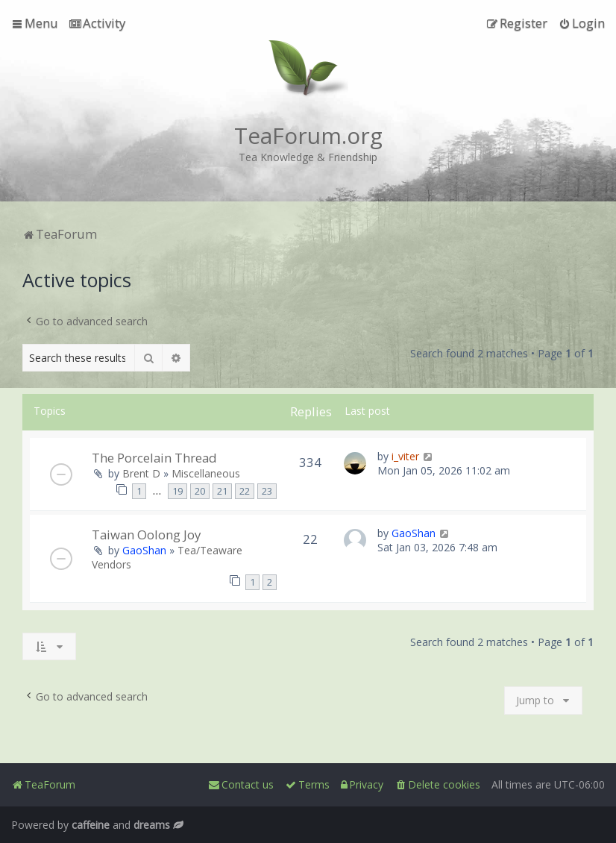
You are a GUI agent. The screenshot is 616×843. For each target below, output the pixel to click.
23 (267, 491)
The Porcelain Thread (154, 458)
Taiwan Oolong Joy (146, 535)
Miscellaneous (206, 473)
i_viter (405, 456)
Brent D (141, 473)
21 (222, 491)
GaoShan (144, 550)
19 (177, 491)
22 (245, 491)
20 (200, 491)
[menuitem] (97, 23)
